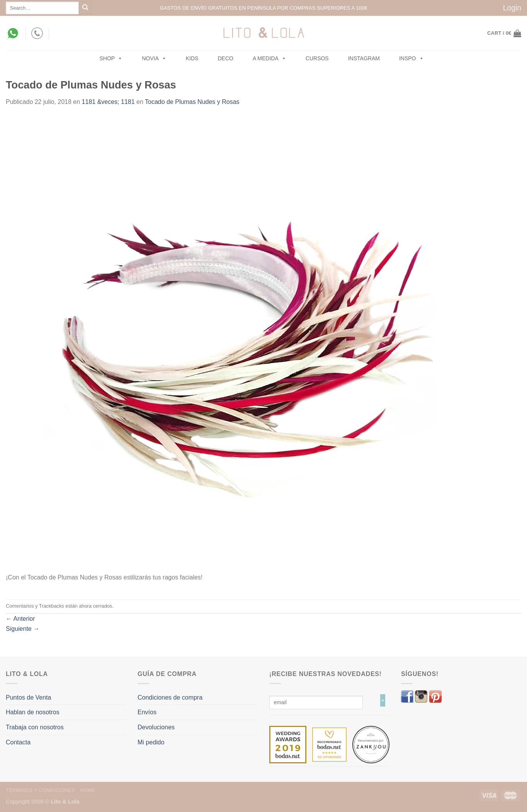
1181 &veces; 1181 (108, 102)
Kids (192, 58)
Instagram (364, 58)
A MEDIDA (269, 58)
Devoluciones (156, 727)
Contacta (18, 742)
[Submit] (85, 8)
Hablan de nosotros (33, 712)
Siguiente (23, 629)
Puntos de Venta (28, 697)
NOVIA (154, 58)
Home (88, 790)
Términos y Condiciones (40, 790)
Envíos (147, 712)
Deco (225, 58)
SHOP (111, 58)
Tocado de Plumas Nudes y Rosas (192, 102)
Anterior (20, 619)
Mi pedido (151, 742)
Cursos (317, 58)
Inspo (411, 58)
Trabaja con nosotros (35, 727)
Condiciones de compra (170, 697)
